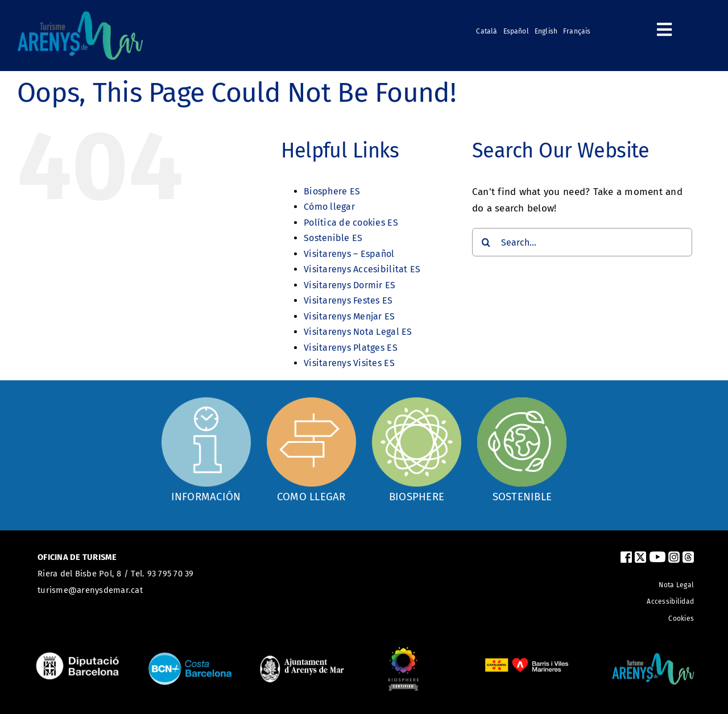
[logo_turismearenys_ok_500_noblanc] (80, 16)
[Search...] (582, 242)
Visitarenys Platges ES (351, 348)
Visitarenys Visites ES (349, 363)
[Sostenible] (522, 449)
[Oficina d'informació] (206, 448)
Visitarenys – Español (349, 254)
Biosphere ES (332, 191)
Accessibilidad (670, 601)
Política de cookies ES (351, 223)
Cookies (681, 618)
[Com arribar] (311, 449)
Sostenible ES (333, 238)
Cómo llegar (329, 207)
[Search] (486, 242)
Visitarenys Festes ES (348, 300)
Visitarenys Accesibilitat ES (362, 269)
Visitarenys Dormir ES (349, 285)
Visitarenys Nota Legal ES (358, 332)
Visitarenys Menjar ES (349, 316)
